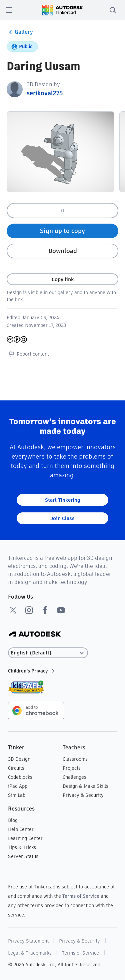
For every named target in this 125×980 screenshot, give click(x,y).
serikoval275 (45, 93)
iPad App (18, 786)
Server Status (23, 856)
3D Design (19, 759)
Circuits (16, 768)
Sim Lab (17, 795)
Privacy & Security (83, 795)
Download (63, 251)
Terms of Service (81, 896)
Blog (13, 820)
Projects (72, 768)
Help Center (21, 829)
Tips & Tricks (22, 847)
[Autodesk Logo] (35, 635)
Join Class (62, 518)
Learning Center (25, 838)
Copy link (63, 279)
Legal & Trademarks (30, 953)
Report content (28, 354)
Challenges (74, 777)
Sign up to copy (62, 231)
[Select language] (48, 653)
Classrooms (75, 759)
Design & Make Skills (85, 786)
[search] (113, 10)
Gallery (20, 32)
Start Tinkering (63, 500)
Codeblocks (20, 777)
